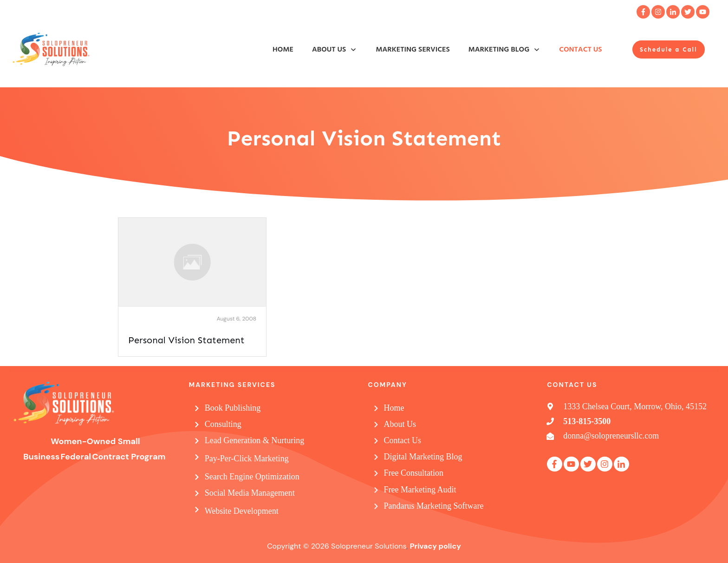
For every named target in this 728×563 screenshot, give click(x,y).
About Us (400, 424)
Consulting (223, 424)
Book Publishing (233, 408)
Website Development (242, 511)
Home (394, 408)
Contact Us (403, 440)
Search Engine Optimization (252, 477)
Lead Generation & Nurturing (254, 440)
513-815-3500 (587, 421)
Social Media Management (250, 493)
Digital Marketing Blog (423, 457)
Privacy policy (435, 546)
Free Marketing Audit (420, 490)
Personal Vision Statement (186, 340)
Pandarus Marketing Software (434, 506)
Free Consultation (414, 473)
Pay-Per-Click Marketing (247, 458)
